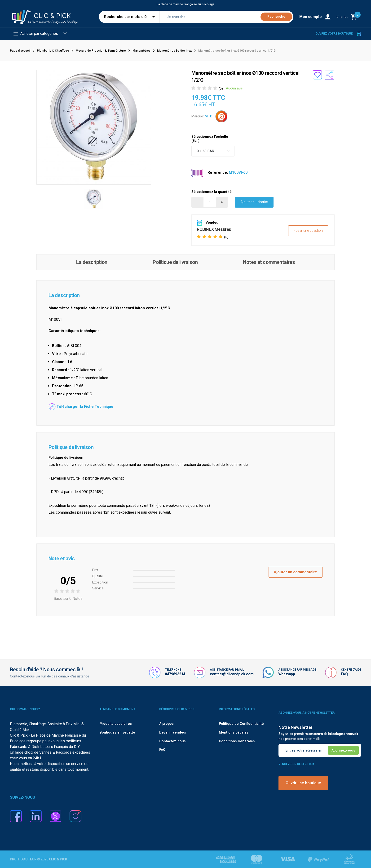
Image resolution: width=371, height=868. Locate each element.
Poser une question (308, 231)
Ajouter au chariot (254, 202)
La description (92, 262)
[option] (94, 199)
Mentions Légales (234, 732)
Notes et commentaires (269, 262)
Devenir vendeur (173, 732)
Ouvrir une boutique (303, 783)
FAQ (344, 674)
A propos (166, 724)
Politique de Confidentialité (241, 724)
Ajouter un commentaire (295, 572)
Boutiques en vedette (117, 732)
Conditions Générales (237, 741)
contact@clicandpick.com (232, 674)
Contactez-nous (172, 741)
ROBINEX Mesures (214, 229)
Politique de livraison (175, 262)
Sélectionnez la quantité (212, 192)
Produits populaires (116, 724)
